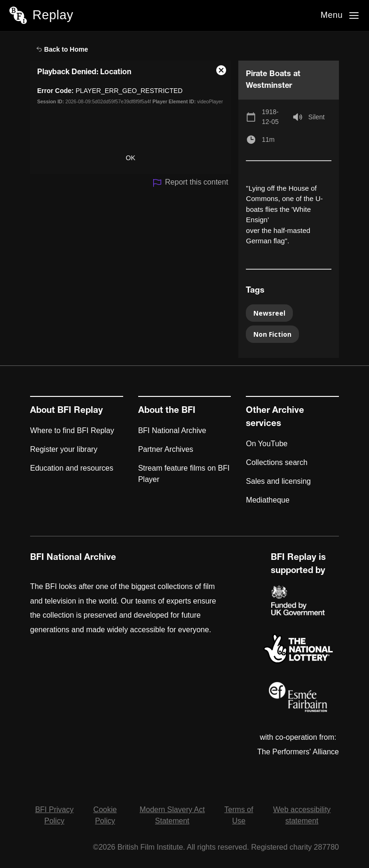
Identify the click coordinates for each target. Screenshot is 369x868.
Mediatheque (268, 500)
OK (131, 158)
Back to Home (62, 49)
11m (268, 139)
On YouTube (267, 444)
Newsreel (269, 313)
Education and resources (72, 468)
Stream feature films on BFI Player (184, 474)
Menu (332, 15)
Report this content (190, 183)
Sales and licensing (278, 481)
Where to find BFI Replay (72, 430)
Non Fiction (272, 334)
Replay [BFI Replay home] (53, 15)
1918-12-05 (270, 117)
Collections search (277, 462)
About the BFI (167, 411)
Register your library (64, 449)
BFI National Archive (172, 430)
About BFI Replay (67, 411)
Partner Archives (166, 449)
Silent (317, 117)
